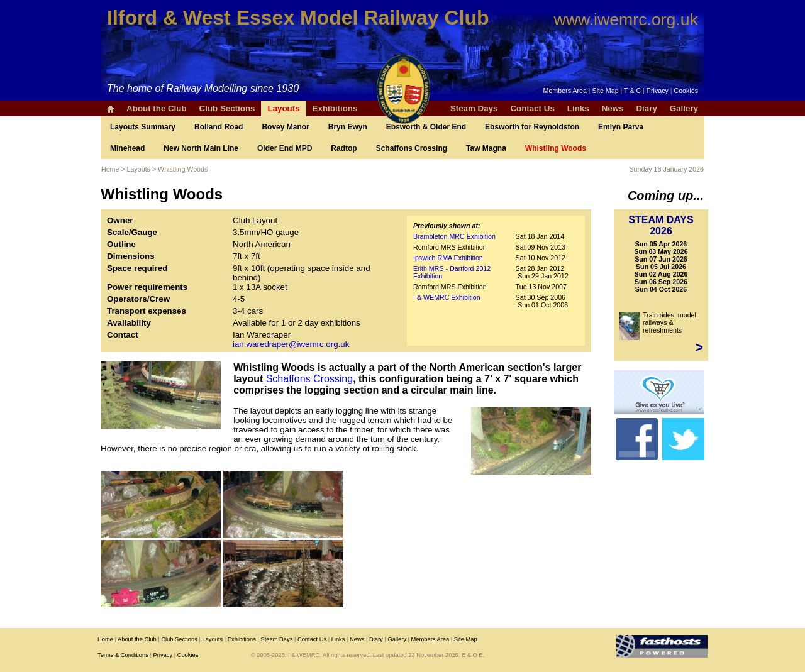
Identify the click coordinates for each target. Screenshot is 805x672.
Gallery (684, 108)
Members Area (565, 91)
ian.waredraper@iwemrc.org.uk (291, 344)
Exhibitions (335, 108)
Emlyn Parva (621, 127)
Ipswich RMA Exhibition (448, 258)
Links (578, 108)
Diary (646, 108)
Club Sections (227, 108)
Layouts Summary (143, 127)
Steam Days (474, 108)
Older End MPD (285, 148)
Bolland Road (219, 127)
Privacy (658, 91)
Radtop (344, 148)
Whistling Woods (556, 148)
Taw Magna (486, 148)
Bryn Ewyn (348, 127)
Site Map (606, 91)
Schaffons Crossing (412, 148)
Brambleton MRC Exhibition (454, 236)
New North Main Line (201, 148)
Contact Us (532, 108)
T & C (632, 91)
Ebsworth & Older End (426, 127)
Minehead (127, 148)
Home (110, 169)
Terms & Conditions (123, 655)
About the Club (157, 108)
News (613, 108)
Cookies (686, 91)
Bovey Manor (285, 127)
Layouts (283, 108)
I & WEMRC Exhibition (447, 297)
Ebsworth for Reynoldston (532, 127)
